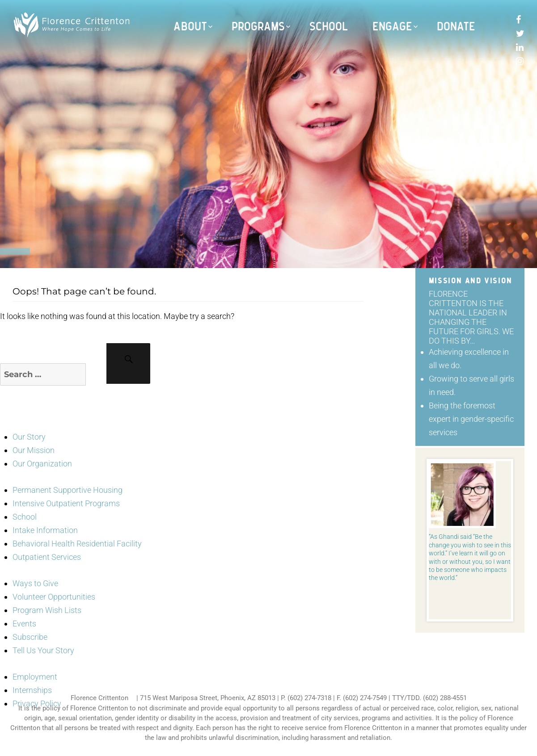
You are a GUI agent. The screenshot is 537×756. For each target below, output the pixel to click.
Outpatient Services (47, 557)
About (190, 27)
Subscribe (30, 637)
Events (24, 624)
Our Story (29, 437)
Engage (392, 27)
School (329, 27)
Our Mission (34, 450)
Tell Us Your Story (43, 650)
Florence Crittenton (99, 698)
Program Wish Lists (47, 610)
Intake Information (45, 530)
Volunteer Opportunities (54, 597)
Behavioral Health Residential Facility (77, 544)
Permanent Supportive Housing (68, 490)
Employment (35, 677)
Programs (258, 27)
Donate (456, 27)
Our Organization (42, 464)
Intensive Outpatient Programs (66, 503)
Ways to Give (35, 583)
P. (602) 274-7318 (306, 698)
